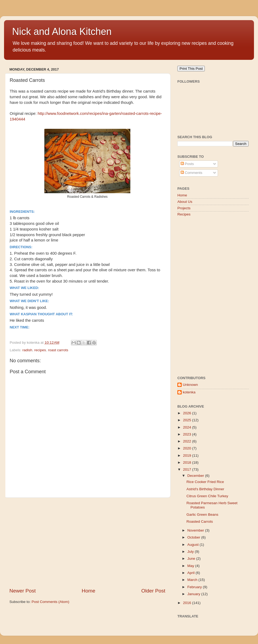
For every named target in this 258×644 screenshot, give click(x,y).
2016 (188, 603)
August (193, 545)
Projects (184, 208)
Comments (191, 173)
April (191, 573)
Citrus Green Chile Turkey (207, 496)
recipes (40, 350)
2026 (188, 413)
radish (27, 350)
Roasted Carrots (200, 522)
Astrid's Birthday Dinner (205, 489)
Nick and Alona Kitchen (62, 32)
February (195, 587)
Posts (187, 164)
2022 (188, 441)
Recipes (184, 214)
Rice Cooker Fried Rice (205, 482)
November (196, 530)
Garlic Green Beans (203, 515)
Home (88, 591)
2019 (188, 455)
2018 (188, 462)
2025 (188, 420)
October (194, 537)
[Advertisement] (87, 543)
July (191, 552)
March (193, 580)
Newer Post (23, 591)
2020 (188, 448)
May (191, 566)
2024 (188, 427)
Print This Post (191, 69)
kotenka (189, 392)
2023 (188, 434)
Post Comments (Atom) (51, 602)
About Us (185, 202)
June (192, 559)
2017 (188, 469)
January (194, 594)
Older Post (153, 591)
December (196, 476)
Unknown (190, 385)
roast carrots (58, 350)
